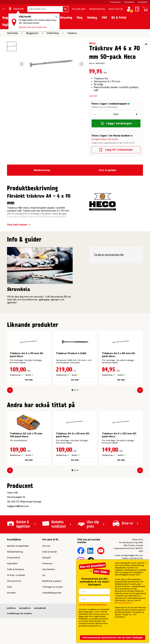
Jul (44, 575)
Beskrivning (42, 170)
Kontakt (11, 593)
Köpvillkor (12, 563)
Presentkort (115, 2)
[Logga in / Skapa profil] (129, 9)
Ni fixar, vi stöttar (16, 575)
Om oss (46, 546)
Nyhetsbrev (129, 2)
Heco (92, 43)
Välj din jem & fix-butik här (33, 27)
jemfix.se (11, 608)
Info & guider (108, 170)
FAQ (9, 587)
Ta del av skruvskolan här (109, 255)
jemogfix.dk (40, 608)
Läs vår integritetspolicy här (93, 605)
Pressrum (47, 563)
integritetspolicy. (125, 603)
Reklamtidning (97, 9)
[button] (72, 390)
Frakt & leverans (16, 569)
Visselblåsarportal (52, 593)
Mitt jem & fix (14, 581)
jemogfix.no (25, 608)
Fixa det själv (79, 9)
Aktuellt (46, 558)
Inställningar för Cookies (19, 613)
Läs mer (93, 96)
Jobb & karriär (116, 9)
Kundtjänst (143, 2)
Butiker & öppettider (18, 546)
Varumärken (49, 569)
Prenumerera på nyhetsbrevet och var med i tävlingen (113, 638)
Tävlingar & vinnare (52, 587)
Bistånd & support (52, 581)
